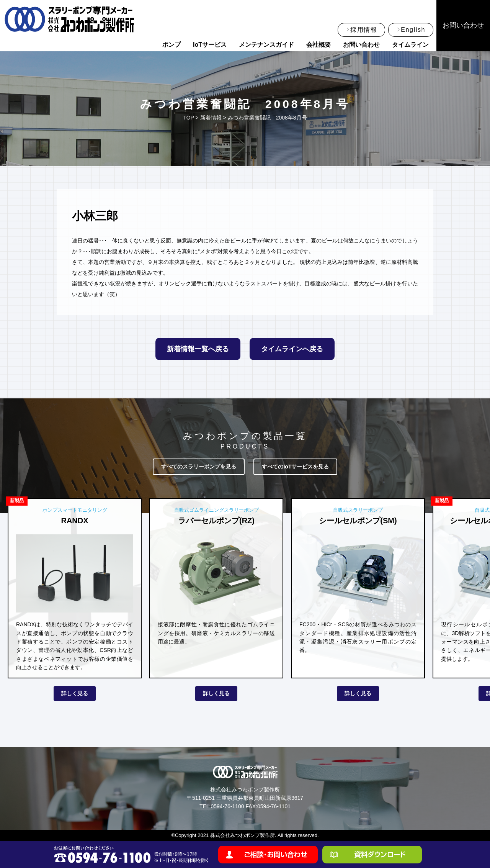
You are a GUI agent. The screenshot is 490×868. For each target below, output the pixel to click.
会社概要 (318, 45)
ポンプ (171, 45)
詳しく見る (75, 693)
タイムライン (410, 45)
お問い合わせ (361, 45)
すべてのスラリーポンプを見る (199, 467)
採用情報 (364, 30)
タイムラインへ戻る (292, 349)
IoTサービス (210, 45)
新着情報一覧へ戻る (198, 349)
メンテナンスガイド (266, 45)
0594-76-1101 (274, 806)
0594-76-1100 (227, 806)
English (413, 30)
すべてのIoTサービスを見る (295, 467)
